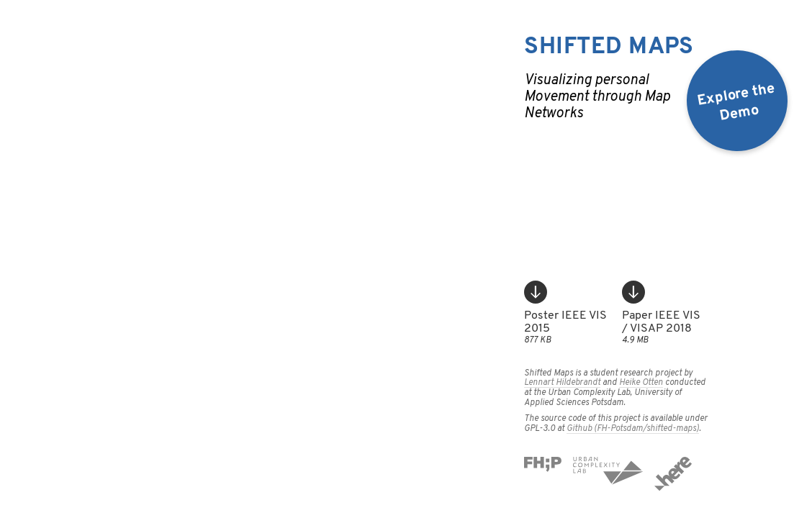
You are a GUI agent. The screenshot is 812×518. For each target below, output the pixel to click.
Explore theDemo (736, 103)
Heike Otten (641, 383)
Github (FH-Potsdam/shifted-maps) (633, 429)
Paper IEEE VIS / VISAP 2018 (665, 313)
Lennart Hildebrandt (562, 383)
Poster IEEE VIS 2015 (567, 313)
